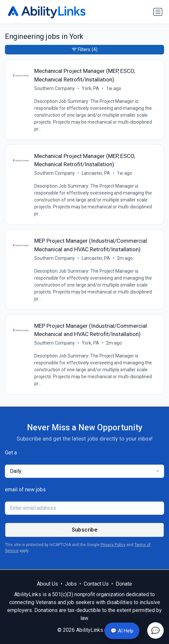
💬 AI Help (122, 631)
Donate (124, 584)
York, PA (90, 88)
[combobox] (84, 471)
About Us (47, 584)
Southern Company (55, 88)
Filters (85, 50)
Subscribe (85, 530)
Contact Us (96, 584)
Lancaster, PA (96, 173)
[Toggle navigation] (158, 12)
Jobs (71, 584)
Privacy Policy (113, 545)
